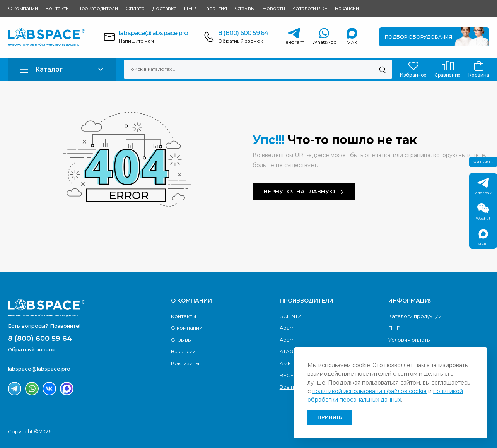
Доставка (164, 8)
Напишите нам (136, 41)
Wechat (483, 212)
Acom (287, 340)
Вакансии (347, 8)
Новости (274, 8)
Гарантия (215, 8)
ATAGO (289, 351)
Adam (287, 328)
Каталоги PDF (310, 8)
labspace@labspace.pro (153, 33)
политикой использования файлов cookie (369, 391)
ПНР (190, 8)
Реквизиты (185, 363)
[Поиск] (382, 69)
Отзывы (245, 8)
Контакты (58, 8)
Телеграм (483, 187)
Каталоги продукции (415, 316)
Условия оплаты (410, 340)
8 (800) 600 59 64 (243, 33)
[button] (62, 69)
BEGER (288, 375)
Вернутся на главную (299, 192)
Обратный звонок (241, 41)
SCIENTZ (290, 316)
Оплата (135, 8)
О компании (23, 8)
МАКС (483, 238)
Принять (330, 417)
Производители (98, 8)
